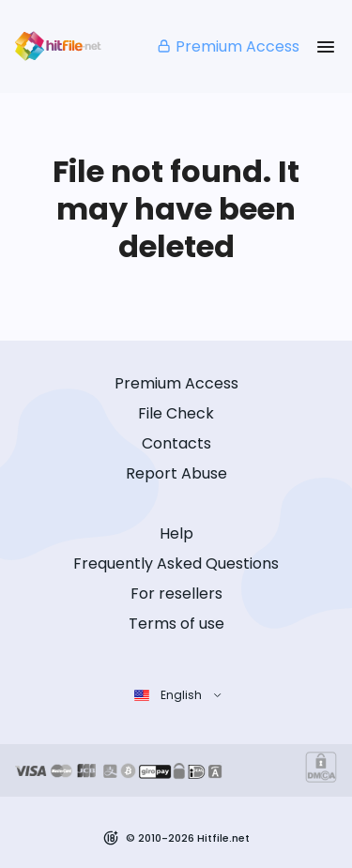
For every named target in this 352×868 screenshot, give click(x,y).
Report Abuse (176, 473)
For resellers (176, 594)
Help (176, 533)
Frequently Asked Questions (176, 563)
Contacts (176, 443)
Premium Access (228, 46)
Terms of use (176, 624)
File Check (176, 413)
